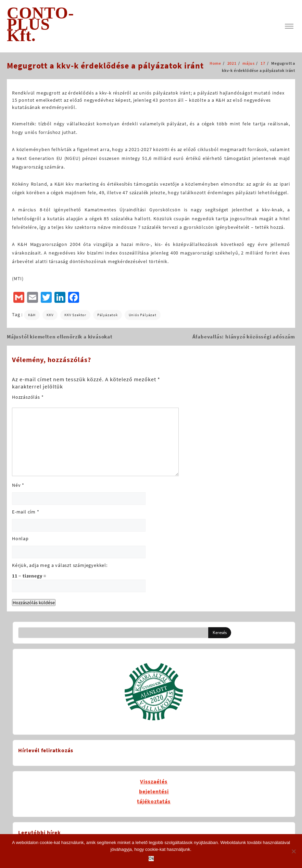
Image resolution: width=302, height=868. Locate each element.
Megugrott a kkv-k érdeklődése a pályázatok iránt (105, 66)
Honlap (20, 538)
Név (18, 485)
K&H (32, 315)
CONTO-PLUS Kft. (40, 24)
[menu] (289, 26)
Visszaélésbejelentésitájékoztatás (154, 791)
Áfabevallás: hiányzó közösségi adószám (244, 337)
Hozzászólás (28, 397)
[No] (293, 851)
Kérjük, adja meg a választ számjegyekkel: (60, 565)
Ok (151, 859)
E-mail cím (26, 512)
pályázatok (108, 315)
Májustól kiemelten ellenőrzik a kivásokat (60, 337)
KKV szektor (75, 315)
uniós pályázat (143, 315)
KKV (50, 315)
